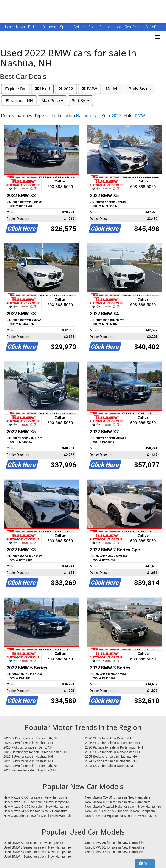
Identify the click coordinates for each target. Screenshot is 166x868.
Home (8, 27)
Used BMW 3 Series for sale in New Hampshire (37, 847)
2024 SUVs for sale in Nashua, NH (28, 761)
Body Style (140, 89)
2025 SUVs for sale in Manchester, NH (113, 752)
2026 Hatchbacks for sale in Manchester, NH (35, 752)
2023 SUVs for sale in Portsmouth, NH (31, 766)
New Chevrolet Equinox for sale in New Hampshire (121, 816)
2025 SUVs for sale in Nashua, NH (28, 757)
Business (50, 27)
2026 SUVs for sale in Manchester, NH (113, 743)
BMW (89, 89)
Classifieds (154, 27)
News (20, 27)
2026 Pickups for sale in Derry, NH (28, 747)
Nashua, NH (19, 101)
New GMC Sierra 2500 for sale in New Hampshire (39, 816)
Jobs (118, 27)
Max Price (52, 101)
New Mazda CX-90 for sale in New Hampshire (118, 802)
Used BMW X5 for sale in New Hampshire (115, 843)
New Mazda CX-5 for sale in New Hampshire (35, 797)
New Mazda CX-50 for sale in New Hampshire (118, 797)
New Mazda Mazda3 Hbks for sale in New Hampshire (123, 807)
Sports (66, 27)
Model (113, 89)
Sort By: (80, 101)
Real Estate (134, 27)
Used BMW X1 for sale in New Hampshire (115, 847)
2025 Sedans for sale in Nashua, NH (111, 757)
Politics (34, 27)
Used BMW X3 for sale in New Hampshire (33, 843)
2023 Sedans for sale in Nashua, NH (30, 770)
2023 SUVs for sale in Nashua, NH (110, 766)
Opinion (80, 27)
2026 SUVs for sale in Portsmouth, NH (31, 738)
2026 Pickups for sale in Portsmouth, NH (114, 747)
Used (42, 89)
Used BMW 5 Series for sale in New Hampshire (37, 852)
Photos (106, 27)
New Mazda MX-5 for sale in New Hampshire (35, 811)
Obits (93, 27)
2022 (66, 89)
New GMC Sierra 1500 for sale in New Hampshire (120, 811)
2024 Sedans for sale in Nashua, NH (111, 761)
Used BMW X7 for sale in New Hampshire (115, 852)
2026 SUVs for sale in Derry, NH (108, 738)
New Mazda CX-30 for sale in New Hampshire (36, 802)
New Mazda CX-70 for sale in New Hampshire (36, 807)
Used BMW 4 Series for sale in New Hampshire (37, 857)
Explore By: (16, 89)
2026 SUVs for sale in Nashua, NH (28, 743)
